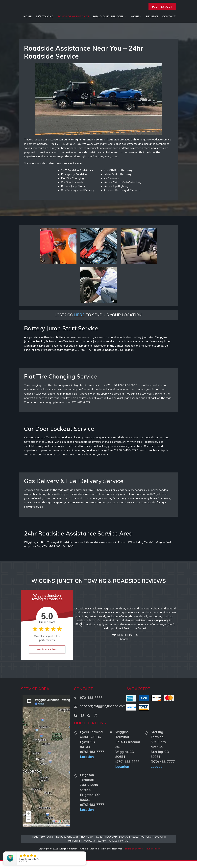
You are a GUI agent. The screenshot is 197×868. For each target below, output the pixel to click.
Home (76, 16)
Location (87, 764)
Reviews (152, 23)
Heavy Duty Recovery (117, 844)
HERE (79, 322)
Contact (169, 23)
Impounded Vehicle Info (93, 848)
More (136, 23)
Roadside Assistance (122, 16)
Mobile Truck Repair (142, 844)
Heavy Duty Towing (92, 844)
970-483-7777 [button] (162, 7)
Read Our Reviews (47, 656)
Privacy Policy (152, 856)
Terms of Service (134, 856)
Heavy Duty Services (159, 16)
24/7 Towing (93, 16)
